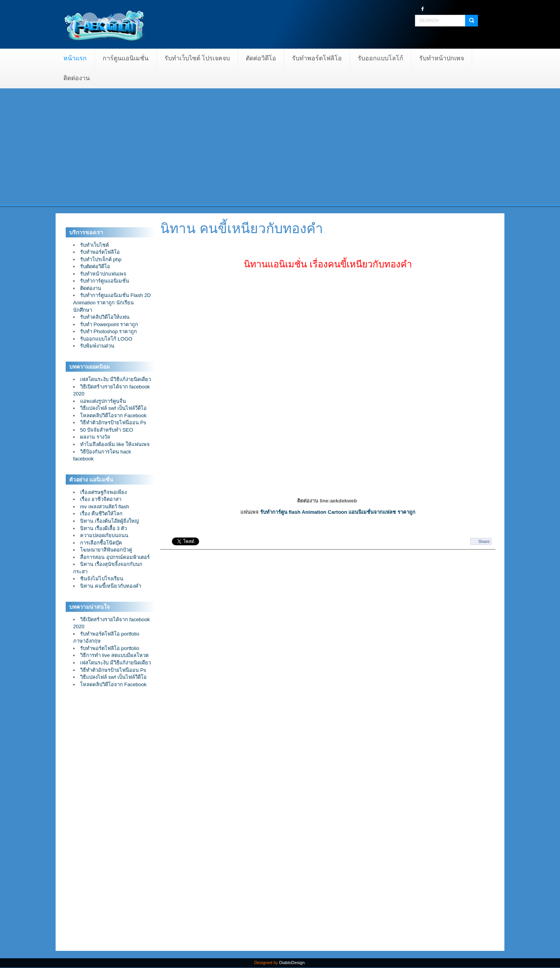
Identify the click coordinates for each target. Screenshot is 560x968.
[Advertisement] (280, 147)
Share (484, 541)
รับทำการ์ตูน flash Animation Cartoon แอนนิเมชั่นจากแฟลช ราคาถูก (338, 512)
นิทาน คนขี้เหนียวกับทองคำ (242, 228)
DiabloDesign (292, 963)
